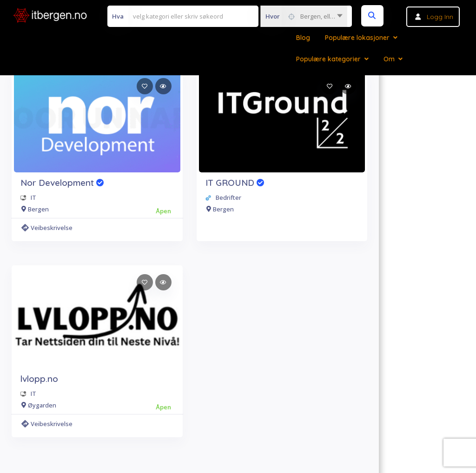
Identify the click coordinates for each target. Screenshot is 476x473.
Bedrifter (228, 197)
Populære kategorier (328, 59)
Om (389, 59)
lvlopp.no (39, 379)
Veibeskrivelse (47, 228)
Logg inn (440, 17)
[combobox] (304, 16)
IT (33, 197)
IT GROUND (235, 183)
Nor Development (62, 183)
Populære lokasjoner (357, 38)
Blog (303, 38)
